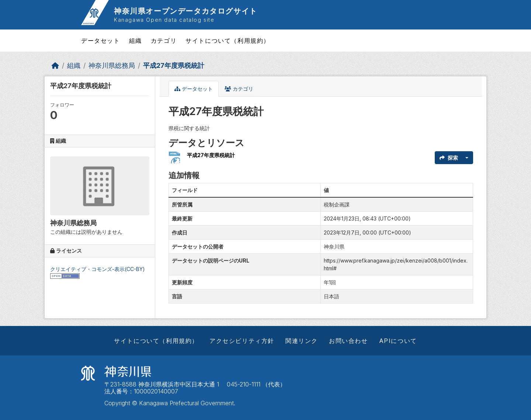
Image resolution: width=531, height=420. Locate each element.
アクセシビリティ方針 (242, 341)
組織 (136, 41)
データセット (101, 41)
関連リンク (302, 341)
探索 (449, 158)
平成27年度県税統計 (174, 65)
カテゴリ (164, 41)
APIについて (398, 341)
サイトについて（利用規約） (228, 41)
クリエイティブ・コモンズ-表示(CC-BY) (98, 269)
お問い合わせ (348, 341)
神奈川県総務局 (112, 65)
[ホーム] (55, 65)
